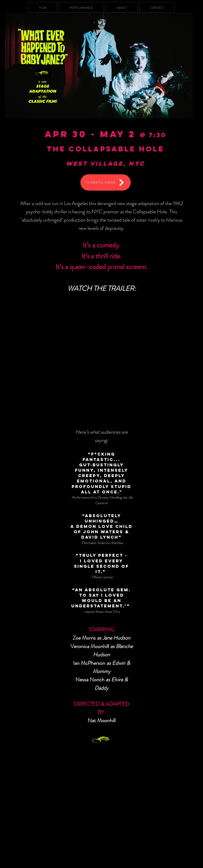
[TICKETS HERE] (106, 182)
